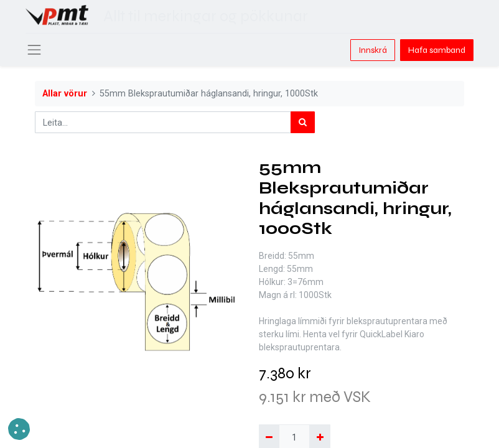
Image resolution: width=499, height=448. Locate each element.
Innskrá (373, 50)
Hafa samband (437, 50)
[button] (19, 429)
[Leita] (303, 122)
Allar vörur (65, 94)
